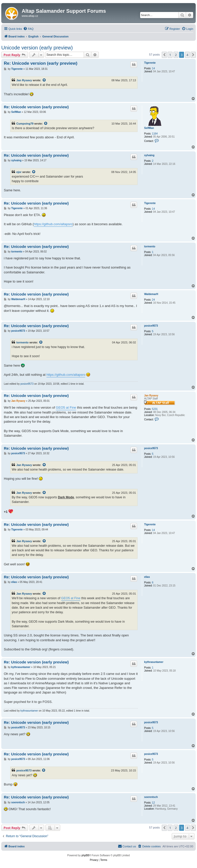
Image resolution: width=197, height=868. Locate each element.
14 (153, 68)
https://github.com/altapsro (53, 224)
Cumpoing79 (25, 124)
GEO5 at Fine (66, 408)
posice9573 (151, 326)
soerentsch (151, 797)
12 (153, 803)
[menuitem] (28, 29)
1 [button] (170, 55)
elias (147, 577)
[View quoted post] (44, 80)
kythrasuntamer (154, 662)
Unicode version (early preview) (37, 48)
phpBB (85, 855)
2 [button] (176, 55)
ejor (19, 172)
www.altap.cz (30, 16)
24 (153, 300)
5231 (155, 409)
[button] (164, 55)
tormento (150, 246)
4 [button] (187, 55)
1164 (155, 134)
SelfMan (149, 128)
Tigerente (150, 63)
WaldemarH (151, 294)
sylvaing (149, 155)
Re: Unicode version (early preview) (41, 63)
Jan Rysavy (24, 80)
